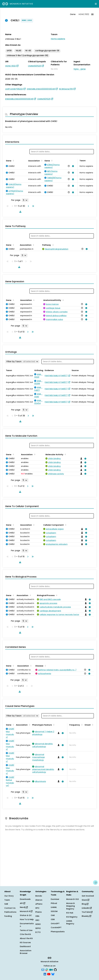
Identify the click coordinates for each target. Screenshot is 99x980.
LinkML (54, 907)
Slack (85, 900)
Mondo (39, 896)
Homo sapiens (58, 39)
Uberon (39, 900)
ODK (53, 919)
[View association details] (72, 166)
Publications (10, 912)
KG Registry (72, 917)
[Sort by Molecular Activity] (65, 454)
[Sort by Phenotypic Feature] (53, 725)
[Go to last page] (33, 206)
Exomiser (55, 899)
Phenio (39, 912)
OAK (53, 915)
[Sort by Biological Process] (56, 595)
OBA (37, 916)
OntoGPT (55, 924)
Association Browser (26, 952)
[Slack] (47, 970)
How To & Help (27, 919)
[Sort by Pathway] (52, 245)
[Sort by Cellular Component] (65, 525)
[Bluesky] (53, 974)
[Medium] (51, 970)
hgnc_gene (80, 69)
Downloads (25, 899)
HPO (37, 908)
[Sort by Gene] (13, 160)
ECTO (38, 932)
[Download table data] (20, 212)
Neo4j (24, 907)
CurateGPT (56, 927)
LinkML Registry (70, 922)
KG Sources (25, 942)
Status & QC (26, 915)
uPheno (39, 904)
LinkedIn (87, 908)
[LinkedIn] (45, 974)
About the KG (26, 938)
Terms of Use (26, 930)
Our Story (9, 896)
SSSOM (54, 911)
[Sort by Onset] (92, 725)
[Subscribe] (43, 970)
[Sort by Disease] (45, 666)
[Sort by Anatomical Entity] (63, 300)
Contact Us (10, 908)
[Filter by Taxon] (22, 362)
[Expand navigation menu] (96, 4)
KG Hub (70, 913)
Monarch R (26, 911)
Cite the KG (25, 934)
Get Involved (88, 896)
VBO (37, 920)
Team (7, 900)
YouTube (87, 912)
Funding (8, 916)
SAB (6, 904)
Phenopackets (58, 932)
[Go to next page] (28, 206)
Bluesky (86, 916)
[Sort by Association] (41, 160)
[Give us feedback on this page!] (95, 883)
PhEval (54, 903)
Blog (85, 904)
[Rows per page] (25, 200)
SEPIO (38, 928)
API (22, 903)
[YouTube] (49, 974)
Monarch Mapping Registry (71, 906)
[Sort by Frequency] (81, 725)
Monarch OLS (73, 899)
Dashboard (25, 946)
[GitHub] (55, 970)
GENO (38, 924)
